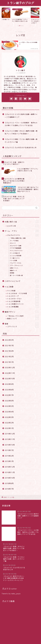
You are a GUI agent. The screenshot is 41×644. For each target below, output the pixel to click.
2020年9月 (9, 384)
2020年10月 (10, 379)
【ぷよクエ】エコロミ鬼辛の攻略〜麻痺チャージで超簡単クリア (21, 116)
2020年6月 (9, 401)
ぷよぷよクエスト (23, 235)
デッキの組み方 (15, 253)
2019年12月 (10, 434)
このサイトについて (22, 281)
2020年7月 (9, 395)
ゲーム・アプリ (22, 231)
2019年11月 (10, 439)
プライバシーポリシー (11, 639)
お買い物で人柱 (22, 222)
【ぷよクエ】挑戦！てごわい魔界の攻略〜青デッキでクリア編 (21, 141)
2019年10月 (10, 445)
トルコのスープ (23, 296)
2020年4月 (9, 412)
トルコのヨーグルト (23, 299)
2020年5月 (9, 406)
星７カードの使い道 (16, 275)
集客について (23, 319)
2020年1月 (9, 428)
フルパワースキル (16, 263)
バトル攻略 (14, 260)
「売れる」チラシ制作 (23, 316)
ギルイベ (13, 243)
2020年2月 (9, 423)
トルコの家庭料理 (23, 301)
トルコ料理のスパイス (23, 304)
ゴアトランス (23, 327)
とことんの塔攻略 (16, 256)
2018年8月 (9, 483)
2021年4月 (9, 351)
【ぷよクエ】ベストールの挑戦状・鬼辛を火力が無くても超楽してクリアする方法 (21, 124)
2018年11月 (10, 472)
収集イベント (14, 268)
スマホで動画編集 (16, 248)
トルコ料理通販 (23, 307)
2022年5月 (9, 340)
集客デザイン (22, 312)
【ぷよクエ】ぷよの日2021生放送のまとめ (21, 147)
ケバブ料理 (23, 291)
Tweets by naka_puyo (11, 582)
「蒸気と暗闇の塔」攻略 (18, 238)
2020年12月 (10, 368)
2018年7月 (9, 489)
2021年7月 (9, 346)
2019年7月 (9, 450)
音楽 (22, 324)
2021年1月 (9, 362)
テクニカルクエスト (16, 251)
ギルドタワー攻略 (16, 246)
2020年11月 (10, 373)
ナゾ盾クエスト (15, 258)
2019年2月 (9, 456)
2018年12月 (10, 467)
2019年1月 (9, 461)
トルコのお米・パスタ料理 (23, 293)
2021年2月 (9, 357)
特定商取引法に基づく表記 (28, 639)
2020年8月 (9, 390)
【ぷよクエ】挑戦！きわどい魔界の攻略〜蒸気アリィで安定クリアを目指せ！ (21, 132)
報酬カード (14, 271)
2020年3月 (9, 417)
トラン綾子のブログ (21, 3)
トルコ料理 (22, 287)
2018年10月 (10, 478)
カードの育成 (14, 241)
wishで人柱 (23, 226)
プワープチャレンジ (16, 266)
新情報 (12, 273)
